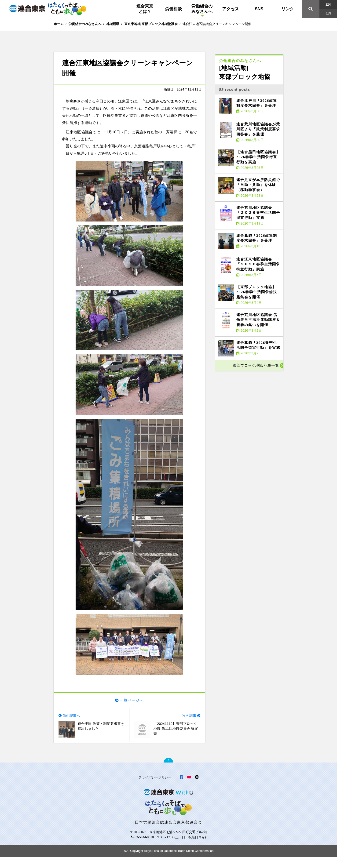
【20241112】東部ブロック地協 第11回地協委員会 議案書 (177, 739)
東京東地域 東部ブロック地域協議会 (151, 24)
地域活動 (113, 24)
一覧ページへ (132, 709)
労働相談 (173, 9)
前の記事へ (72, 725)
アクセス (231, 9)
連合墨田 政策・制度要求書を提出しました (101, 736)
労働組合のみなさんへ (202, 9)
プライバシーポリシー (155, 788)
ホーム (59, 24)
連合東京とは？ (145, 9)
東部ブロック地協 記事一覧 (256, 365)
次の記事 (189, 725)
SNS (259, 9)
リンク (288, 9)
